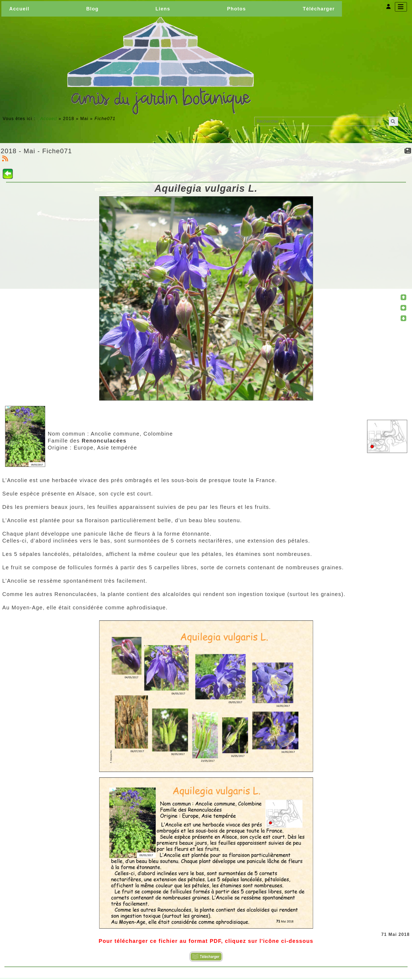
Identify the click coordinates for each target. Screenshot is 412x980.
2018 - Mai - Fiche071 (36, 151)
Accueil (49, 119)
